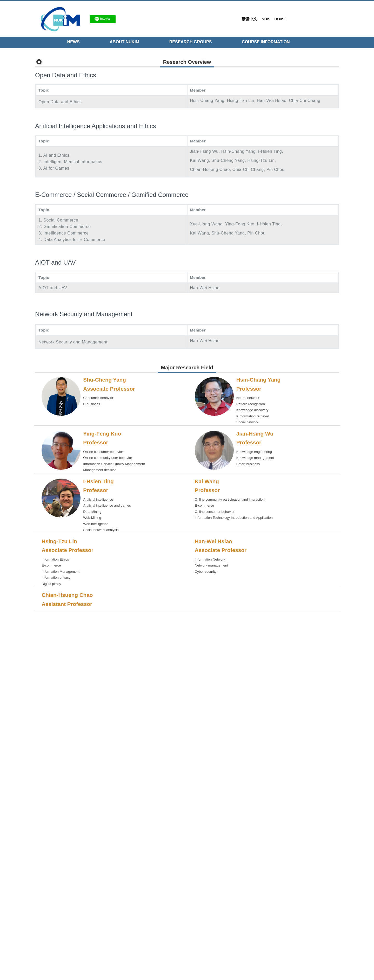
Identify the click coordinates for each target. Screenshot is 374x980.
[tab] (329, 150)
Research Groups (191, 42)
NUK (266, 19)
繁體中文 (249, 19)
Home (280, 19)
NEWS (74, 42)
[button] (39, 52)
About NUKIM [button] (124, 42)
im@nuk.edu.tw (77, 950)
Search (331, 19)
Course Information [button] (266, 42)
